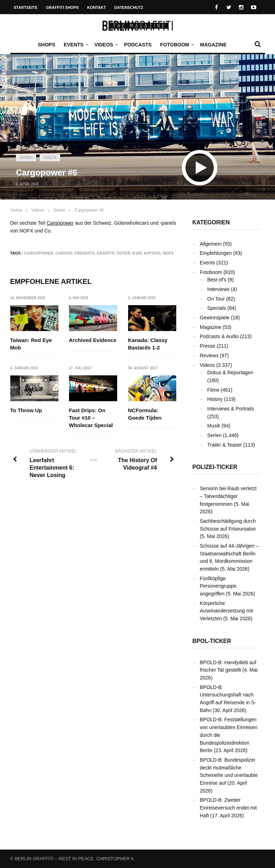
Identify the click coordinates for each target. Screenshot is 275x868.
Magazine (213, 45)
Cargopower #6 (89, 210)
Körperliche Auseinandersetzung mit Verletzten (227, 611)
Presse (208, 346)
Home (17, 210)
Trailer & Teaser (225, 445)
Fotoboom (176, 45)
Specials (217, 308)
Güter (124, 253)
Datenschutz (129, 7)
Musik (214, 426)
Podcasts (138, 45)
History (215, 399)
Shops (47, 45)
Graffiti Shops (62, 7)
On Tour (216, 299)
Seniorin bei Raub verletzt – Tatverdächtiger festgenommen (228, 496)
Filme (213, 390)
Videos (106, 45)
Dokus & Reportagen (230, 373)
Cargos (64, 253)
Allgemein (211, 244)
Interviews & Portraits (231, 409)
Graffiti (106, 253)
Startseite (26, 7)
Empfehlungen (216, 253)
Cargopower (60, 223)
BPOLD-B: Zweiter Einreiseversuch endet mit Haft (228, 808)
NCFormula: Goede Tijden (145, 414)
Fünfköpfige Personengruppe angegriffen (218, 586)
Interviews (219, 289)
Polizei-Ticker (215, 467)
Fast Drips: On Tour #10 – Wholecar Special (91, 418)
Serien (26, 158)
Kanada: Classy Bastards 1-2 (148, 344)
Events (75, 45)
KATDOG (152, 253)
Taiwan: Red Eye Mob (31, 344)
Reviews (209, 355)
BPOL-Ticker (212, 641)
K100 (137, 253)
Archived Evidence (93, 340)
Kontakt (96, 7)
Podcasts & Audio (219, 336)
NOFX (168, 253)
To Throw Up (26, 411)
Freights (85, 253)
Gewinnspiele (215, 318)
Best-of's (217, 280)
